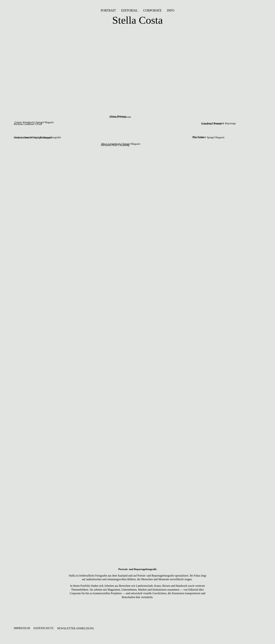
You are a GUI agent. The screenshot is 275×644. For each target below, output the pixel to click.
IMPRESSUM (22, 628)
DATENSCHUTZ (44, 628)
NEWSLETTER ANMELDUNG (76, 628)
